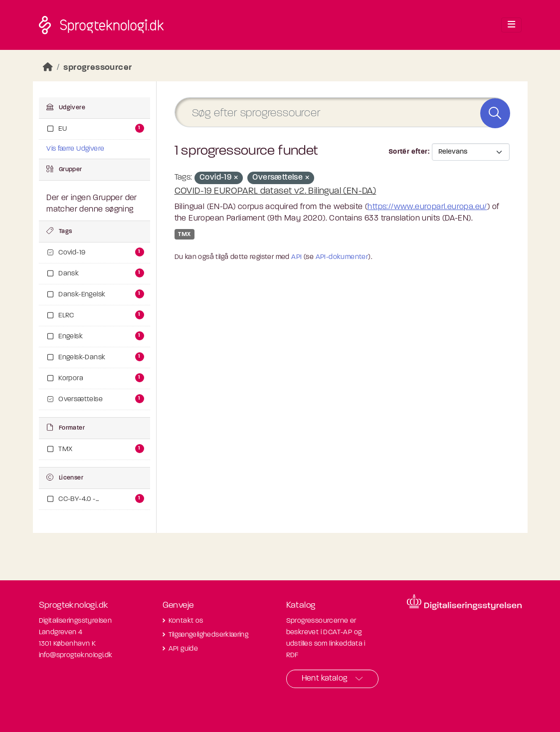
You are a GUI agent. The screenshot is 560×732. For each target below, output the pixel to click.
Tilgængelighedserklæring (209, 635)
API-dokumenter (342, 257)
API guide (184, 649)
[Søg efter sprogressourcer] (342, 113)
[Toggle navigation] (511, 25)
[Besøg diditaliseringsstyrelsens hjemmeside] (464, 602)
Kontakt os (186, 621)
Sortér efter (408, 152)
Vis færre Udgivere (75, 149)
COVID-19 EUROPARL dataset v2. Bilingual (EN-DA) (276, 191)
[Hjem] (48, 68)
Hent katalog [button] (325, 679)
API (296, 257)
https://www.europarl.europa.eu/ (427, 207)
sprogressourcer (97, 68)
